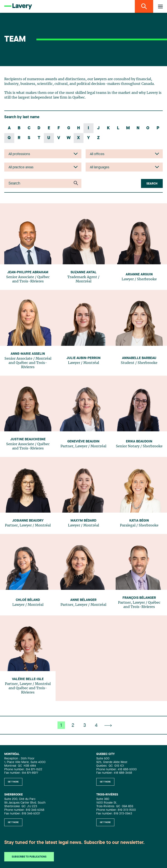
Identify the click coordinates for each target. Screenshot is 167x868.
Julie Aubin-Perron (83, 358)
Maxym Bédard (83, 521)
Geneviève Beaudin (83, 442)
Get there (13, 782)
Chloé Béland (28, 600)
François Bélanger (139, 598)
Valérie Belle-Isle (28, 679)
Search (152, 184)
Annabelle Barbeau (139, 358)
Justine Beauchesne (28, 439)
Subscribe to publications (29, 857)
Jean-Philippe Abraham (28, 272)
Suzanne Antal (83, 272)
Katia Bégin (139, 521)
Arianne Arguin (139, 275)
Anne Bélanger (83, 600)
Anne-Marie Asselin (28, 354)
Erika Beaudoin (139, 442)
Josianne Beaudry (28, 521)
